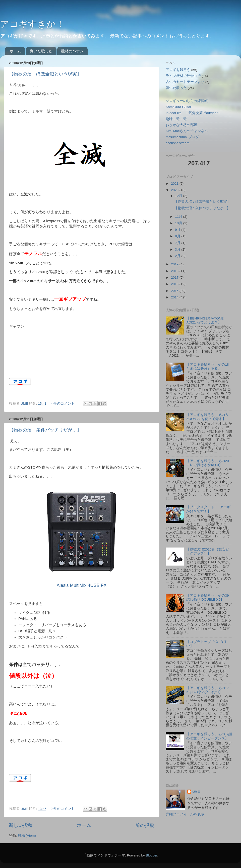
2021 (175, 184)
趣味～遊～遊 (176, 119)
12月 (179, 196)
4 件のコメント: (64, 404)
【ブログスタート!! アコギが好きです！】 (208, 509)
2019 (175, 264)
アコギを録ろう (178, 70)
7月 (178, 243)
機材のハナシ (72, 51)
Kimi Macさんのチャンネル (187, 131)
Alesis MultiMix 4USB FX (81, 585)
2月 (178, 256)
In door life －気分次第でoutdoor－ (193, 113)
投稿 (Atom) (27, 836)
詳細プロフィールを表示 (185, 814)
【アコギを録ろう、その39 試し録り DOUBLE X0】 (207, 598)
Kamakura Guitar (178, 107)
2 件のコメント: (64, 809)
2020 (175, 190)
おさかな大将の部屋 (182, 125)
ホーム (15, 51)
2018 (175, 271)
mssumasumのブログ (182, 137)
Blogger (151, 855)
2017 (175, 278)
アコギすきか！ (32, 24)
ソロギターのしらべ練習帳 (187, 101)
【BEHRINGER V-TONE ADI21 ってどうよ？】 (205, 320)
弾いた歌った (41, 51)
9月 (178, 230)
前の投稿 (145, 825)
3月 (178, 249)
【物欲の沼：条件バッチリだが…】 (45, 430)
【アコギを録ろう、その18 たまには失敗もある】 (207, 366)
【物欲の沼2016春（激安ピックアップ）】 (208, 551)
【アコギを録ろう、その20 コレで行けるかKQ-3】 (207, 463)
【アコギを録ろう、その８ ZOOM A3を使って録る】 (207, 417)
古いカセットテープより (185, 82)
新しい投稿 (21, 825)
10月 (179, 223)
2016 (175, 284)
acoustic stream (178, 143)
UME (196, 792)
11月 (179, 217)
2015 (175, 291)
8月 (178, 236)
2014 (175, 297)
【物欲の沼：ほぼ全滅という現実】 (45, 74)
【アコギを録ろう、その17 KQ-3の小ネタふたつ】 (207, 690)
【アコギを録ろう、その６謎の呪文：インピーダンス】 (209, 736)
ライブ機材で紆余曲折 (183, 76)
